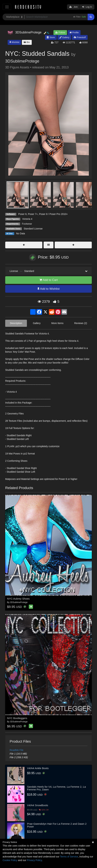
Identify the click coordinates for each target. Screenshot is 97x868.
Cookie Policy (10, 860)
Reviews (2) (81, 323)
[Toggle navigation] (7, 7)
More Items (57, 323)
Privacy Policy (34, 860)
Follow (60, 32)
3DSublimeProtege (22, 61)
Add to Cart (49, 280)
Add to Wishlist (48, 289)
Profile (74, 32)
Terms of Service (69, 857)
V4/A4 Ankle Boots (38, 768)
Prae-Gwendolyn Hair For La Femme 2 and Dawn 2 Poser (57, 825)
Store (51, 37)
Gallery (64, 37)
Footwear (27, 224)
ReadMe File (17, 750)
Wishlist (14, 42)
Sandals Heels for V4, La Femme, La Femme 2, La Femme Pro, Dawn (56, 788)
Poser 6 (22, 214)
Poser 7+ (33, 214)
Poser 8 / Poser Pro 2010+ (53, 214)
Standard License (33, 229)
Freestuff (80, 37)
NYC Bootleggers (17, 718)
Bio (27, 42)
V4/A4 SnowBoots (38, 805)
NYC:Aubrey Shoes (18, 599)
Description (16, 323)
